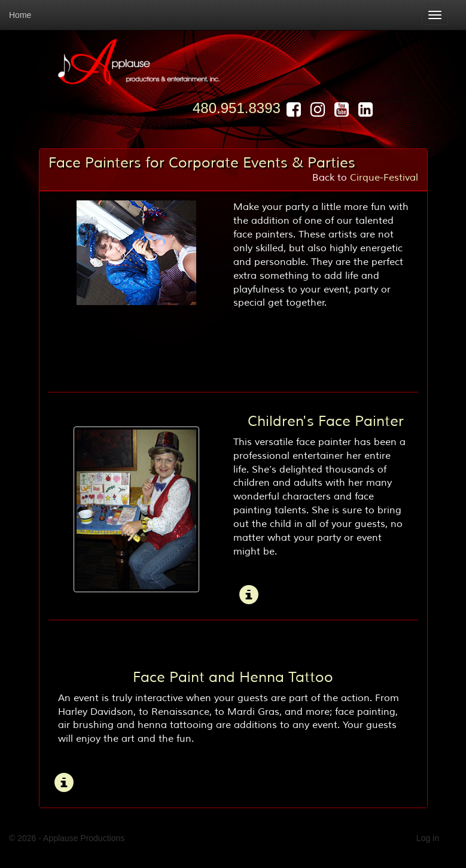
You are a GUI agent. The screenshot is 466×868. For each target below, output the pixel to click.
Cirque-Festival (384, 178)
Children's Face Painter (326, 421)
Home (20, 15)
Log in (428, 838)
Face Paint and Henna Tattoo (233, 677)
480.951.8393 (237, 108)
